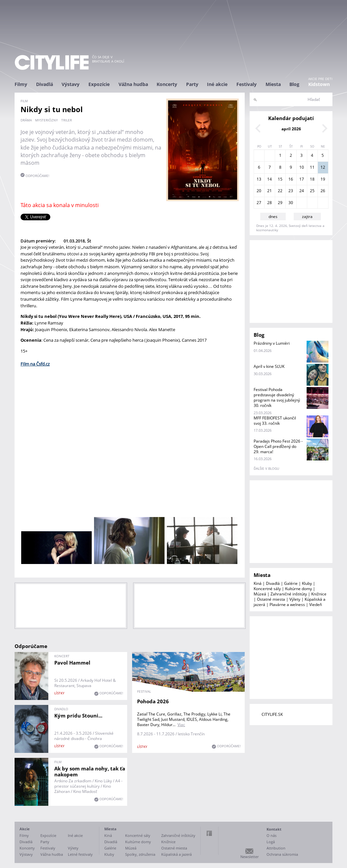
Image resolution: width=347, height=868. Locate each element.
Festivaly (247, 84)
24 (302, 191)
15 (280, 179)
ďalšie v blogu (266, 468)
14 (270, 179)
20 (259, 191)
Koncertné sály (267, 589)
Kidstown (319, 84)
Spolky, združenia (140, 854)
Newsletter (249, 857)
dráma (26, 120)
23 (291, 191)
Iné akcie (217, 84)
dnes (273, 217)
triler (67, 120)
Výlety (295, 599)
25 (312, 191)
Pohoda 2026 (153, 701)
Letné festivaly (80, 854)
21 (270, 191)
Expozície (99, 84)
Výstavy (71, 84)
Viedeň (316, 605)
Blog (294, 84)
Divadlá (45, 84)
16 (291, 179)
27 (259, 203)
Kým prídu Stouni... (78, 716)
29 (280, 203)
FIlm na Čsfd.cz (35, 364)
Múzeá (260, 594)
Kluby (307, 583)
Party (192, 84)
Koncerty (167, 84)
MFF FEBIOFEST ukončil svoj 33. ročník (275, 421)
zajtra (307, 217)
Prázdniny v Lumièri (272, 343)
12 (323, 167)
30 (291, 203)
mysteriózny (47, 120)
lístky (59, 693)
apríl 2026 (291, 129)
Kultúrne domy (298, 589)
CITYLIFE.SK (272, 714)
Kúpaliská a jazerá (176, 854)
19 (323, 179)
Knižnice (319, 594)
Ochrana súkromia (282, 854)
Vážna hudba (133, 84)
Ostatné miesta (271, 599)
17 (302, 179)
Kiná (258, 583)
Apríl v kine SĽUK (269, 366)
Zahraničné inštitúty (289, 594)
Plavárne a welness (287, 605)
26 (323, 191)
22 (280, 191)
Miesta (273, 84)
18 (312, 179)
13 (259, 179)
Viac (181, 725)
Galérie (291, 583)
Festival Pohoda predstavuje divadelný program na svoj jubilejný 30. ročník (277, 397)
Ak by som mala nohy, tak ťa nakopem (90, 771)
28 (270, 203)
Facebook (209, 833)
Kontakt (274, 829)
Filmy (21, 84)
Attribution (276, 848)
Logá (271, 842)
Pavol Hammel (72, 663)
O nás (272, 835)
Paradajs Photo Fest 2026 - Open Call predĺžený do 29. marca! (278, 446)
